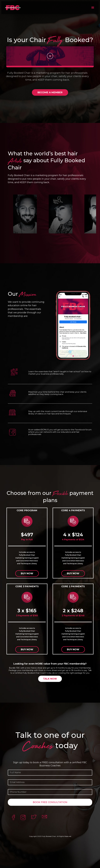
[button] (93, 7)
